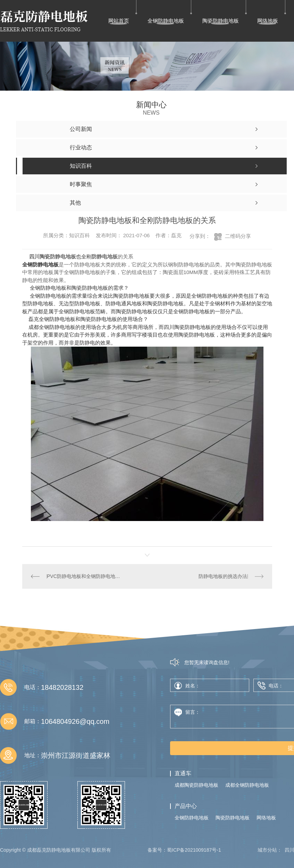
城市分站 (267, 850)
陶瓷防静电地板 (221, 21)
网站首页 (119, 21)
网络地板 (268, 21)
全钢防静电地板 (166, 21)
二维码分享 (238, 236)
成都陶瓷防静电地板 (196, 785)
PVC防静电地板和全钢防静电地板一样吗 (85, 576)
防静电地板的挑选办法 (223, 576)
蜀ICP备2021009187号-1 (194, 850)
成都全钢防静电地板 (52, 327)
